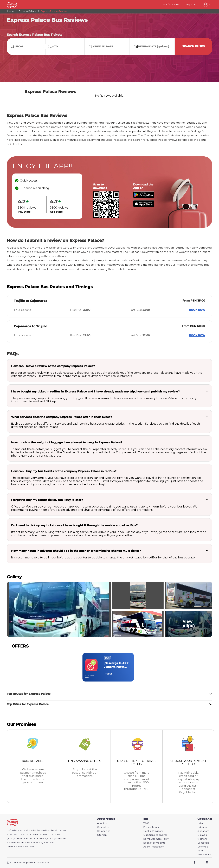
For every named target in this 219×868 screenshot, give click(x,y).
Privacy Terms (151, 827)
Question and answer (155, 835)
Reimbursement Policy (156, 839)
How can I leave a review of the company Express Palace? (53, 366)
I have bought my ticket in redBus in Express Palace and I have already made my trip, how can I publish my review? (95, 392)
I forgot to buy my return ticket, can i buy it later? (47, 500)
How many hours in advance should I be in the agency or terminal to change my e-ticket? (76, 551)
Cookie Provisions (153, 831)
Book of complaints (154, 843)
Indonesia (203, 827)
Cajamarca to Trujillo (31, 326)
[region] (109, 667)
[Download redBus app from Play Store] (144, 197)
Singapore (203, 831)
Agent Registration (154, 847)
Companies (104, 831)
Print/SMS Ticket (171, 4)
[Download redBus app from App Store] (144, 206)
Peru (200, 851)
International (204, 855)
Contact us (103, 827)
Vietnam (202, 839)
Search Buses (193, 46)
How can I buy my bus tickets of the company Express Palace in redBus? (64, 471)
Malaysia (202, 835)
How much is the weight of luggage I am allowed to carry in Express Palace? (67, 442)
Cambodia (203, 843)
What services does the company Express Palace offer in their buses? (62, 417)
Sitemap (102, 835)
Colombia (203, 847)
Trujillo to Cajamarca (31, 301)
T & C (146, 823)
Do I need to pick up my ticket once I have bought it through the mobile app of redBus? (74, 525)
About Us (102, 823)
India (200, 823)
